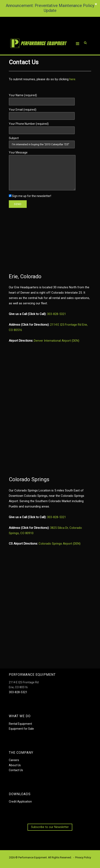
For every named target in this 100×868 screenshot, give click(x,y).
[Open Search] (85, 37)
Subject (42, 141)
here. (73, 79)
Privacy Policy (83, 857)
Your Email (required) (42, 113)
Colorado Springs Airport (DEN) (60, 544)
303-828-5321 (56, 314)
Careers (14, 760)
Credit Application (20, 802)
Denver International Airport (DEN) (57, 341)
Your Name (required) (42, 98)
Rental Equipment (20, 724)
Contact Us (16, 770)
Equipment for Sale (21, 729)
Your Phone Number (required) (42, 127)
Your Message (42, 171)
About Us (15, 765)
